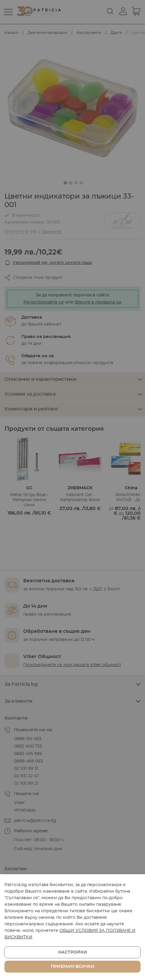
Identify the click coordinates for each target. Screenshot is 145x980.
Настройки (73, 952)
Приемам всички (73, 967)
